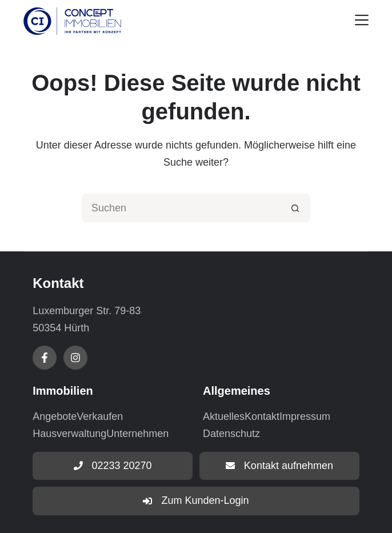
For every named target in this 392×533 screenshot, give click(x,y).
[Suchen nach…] (182, 208)
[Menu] (362, 20)
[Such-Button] (296, 208)
